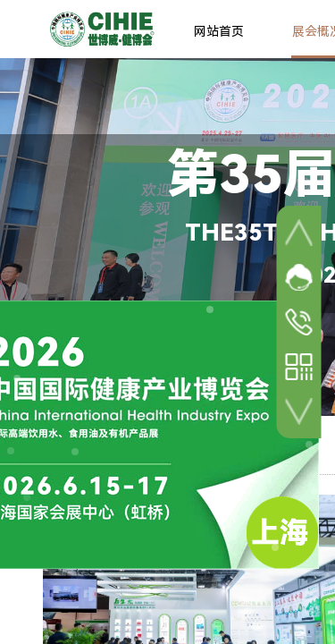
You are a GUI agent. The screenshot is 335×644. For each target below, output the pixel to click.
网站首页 (219, 31)
